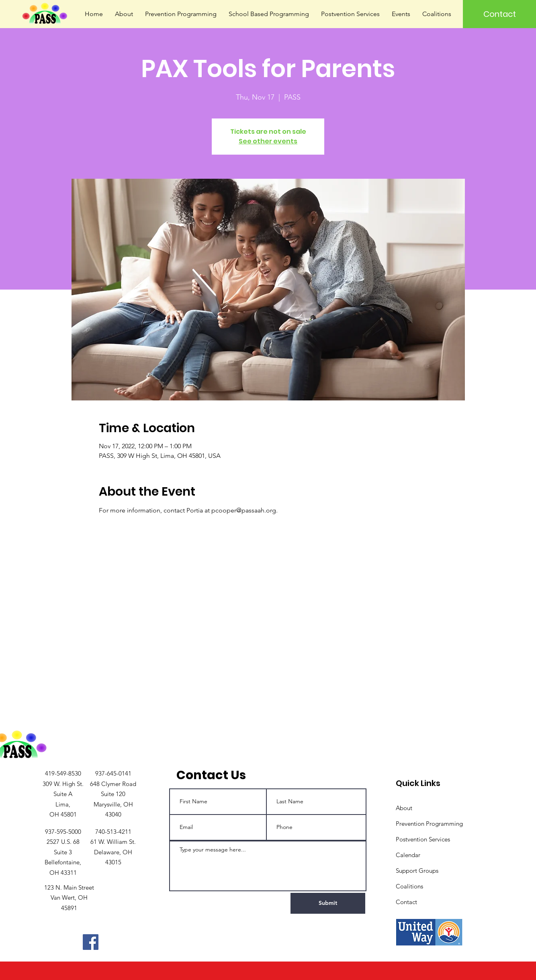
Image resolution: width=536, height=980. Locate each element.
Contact (406, 902)
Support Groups (417, 871)
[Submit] (328, 903)
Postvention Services (423, 839)
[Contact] (499, 14)
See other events (268, 141)
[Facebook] (91, 942)
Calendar (408, 855)
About (404, 808)
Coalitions (409, 886)
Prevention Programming (429, 824)
